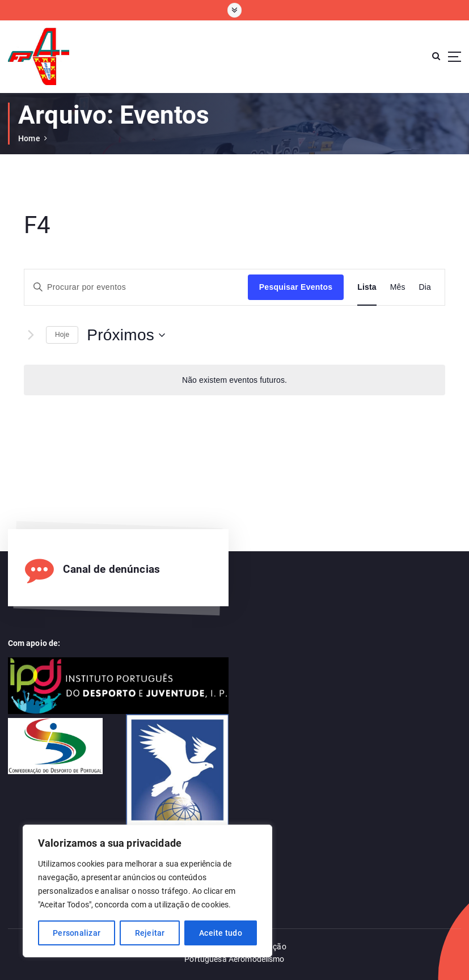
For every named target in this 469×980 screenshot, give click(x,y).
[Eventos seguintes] (31, 335)
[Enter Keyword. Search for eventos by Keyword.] (136, 287)
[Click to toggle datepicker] (126, 335)
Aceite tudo (221, 933)
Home (29, 138)
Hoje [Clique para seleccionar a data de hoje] (62, 335)
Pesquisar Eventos (296, 287)
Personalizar (77, 933)
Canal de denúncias (111, 569)
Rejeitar (150, 933)
